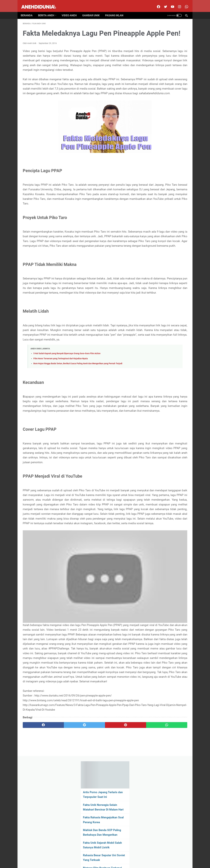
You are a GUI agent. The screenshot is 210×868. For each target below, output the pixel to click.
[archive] (163, 200)
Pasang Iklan (116, 10)
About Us (74, 857)
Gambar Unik (93, 10)
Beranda (29, 10)
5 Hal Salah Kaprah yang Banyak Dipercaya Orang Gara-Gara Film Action (67, 414)
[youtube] (170, 3)
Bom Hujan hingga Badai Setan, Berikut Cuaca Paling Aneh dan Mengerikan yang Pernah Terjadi (78, 424)
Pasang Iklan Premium (130, 857)
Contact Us (97, 857)
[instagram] (177, 3)
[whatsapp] (119, 826)
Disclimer (85, 857)
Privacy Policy (111, 857)
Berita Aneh (48, 10)
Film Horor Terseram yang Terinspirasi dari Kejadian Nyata (61, 419)
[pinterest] (92, 826)
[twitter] (163, 3)
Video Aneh (71, 10)
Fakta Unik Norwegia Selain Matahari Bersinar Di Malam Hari (163, 67)
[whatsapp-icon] (184, 3)
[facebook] (156, 3)
